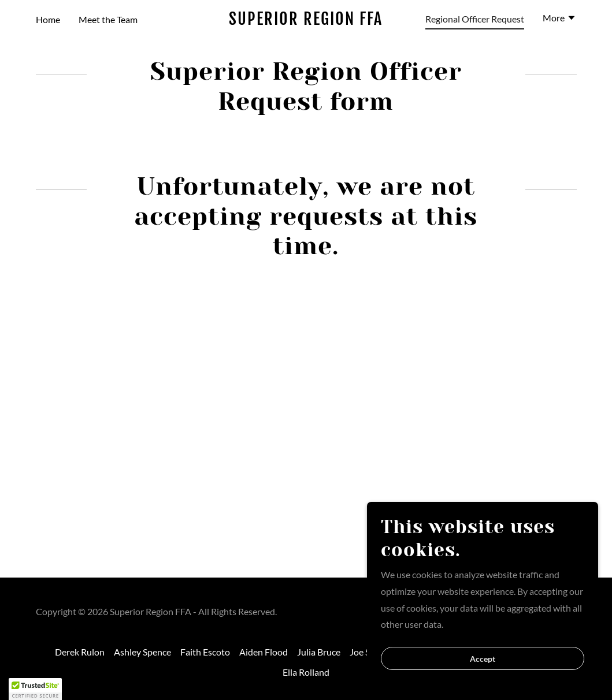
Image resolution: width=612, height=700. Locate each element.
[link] (306, 21)
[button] (559, 19)
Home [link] (48, 19)
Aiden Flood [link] (264, 652)
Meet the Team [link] (108, 19)
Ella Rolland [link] (306, 672)
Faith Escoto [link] (205, 652)
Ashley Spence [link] (142, 652)
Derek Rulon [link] (80, 652)
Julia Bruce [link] (319, 652)
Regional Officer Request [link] (475, 19)
